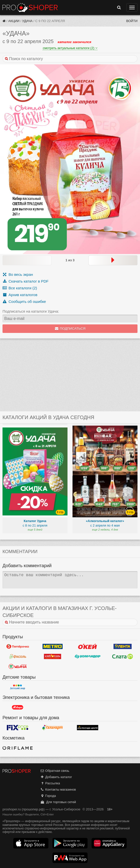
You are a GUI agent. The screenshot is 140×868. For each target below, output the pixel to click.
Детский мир (18, 687)
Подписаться (70, 329)
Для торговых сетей (58, 802)
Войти (132, 21)
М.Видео (18, 707)
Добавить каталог (56, 777)
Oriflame (18, 748)
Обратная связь (55, 771)
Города (48, 796)
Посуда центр (88, 727)
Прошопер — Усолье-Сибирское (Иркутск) (30, 8)
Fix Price (18, 727)
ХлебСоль (53, 657)
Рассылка (50, 783)
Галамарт (53, 727)
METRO (53, 647)
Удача (27, 21)
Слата (123, 657)
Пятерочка (18, 647)
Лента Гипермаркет (123, 647)
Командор (88, 657)
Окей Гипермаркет (88, 647)
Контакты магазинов (58, 789)
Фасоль (18, 657)
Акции (14, 21)
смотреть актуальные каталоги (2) (70, 48)
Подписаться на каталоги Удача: (31, 311)
